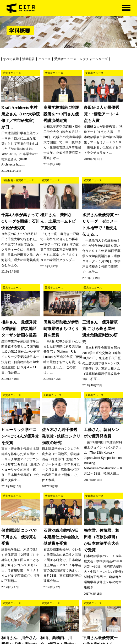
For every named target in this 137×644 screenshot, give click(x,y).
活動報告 (29, 59)
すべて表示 (11, 59)
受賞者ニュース (65, 59)
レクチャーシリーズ (94, 59)
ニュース (45, 59)
